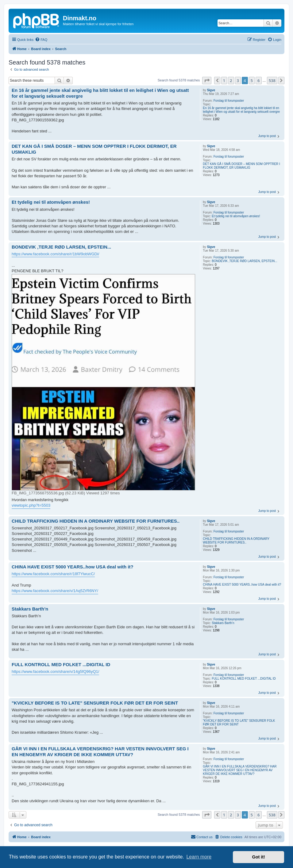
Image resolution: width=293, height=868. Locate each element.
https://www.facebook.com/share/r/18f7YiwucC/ (53, 574)
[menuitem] (41, 40)
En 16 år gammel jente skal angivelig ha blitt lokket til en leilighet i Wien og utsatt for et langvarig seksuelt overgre (241, 110)
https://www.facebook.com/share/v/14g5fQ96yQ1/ (55, 672)
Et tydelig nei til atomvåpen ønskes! (236, 216)
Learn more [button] (199, 857)
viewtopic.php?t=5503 (31, 505)
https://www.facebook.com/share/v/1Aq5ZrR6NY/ (55, 591)
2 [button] (231, 81)
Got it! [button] (259, 857)
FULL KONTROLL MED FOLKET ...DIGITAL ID (244, 679)
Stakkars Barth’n (223, 623)
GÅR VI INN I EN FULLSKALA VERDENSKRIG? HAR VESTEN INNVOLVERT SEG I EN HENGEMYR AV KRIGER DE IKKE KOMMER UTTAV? (240, 770)
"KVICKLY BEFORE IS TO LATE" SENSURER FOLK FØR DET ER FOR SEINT (239, 723)
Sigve (211, 90)
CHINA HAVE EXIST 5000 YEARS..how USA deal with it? (242, 585)
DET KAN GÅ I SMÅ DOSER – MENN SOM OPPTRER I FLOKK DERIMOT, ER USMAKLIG (241, 166)
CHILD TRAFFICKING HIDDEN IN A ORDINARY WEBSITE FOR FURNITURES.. (236, 541)
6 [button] (258, 81)
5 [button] (252, 81)
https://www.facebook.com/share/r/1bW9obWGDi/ (55, 254)
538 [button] (272, 81)
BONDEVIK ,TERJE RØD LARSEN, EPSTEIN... (244, 261)
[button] (207, 81)
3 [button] (238, 81)
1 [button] (224, 81)
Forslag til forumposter (229, 101)
